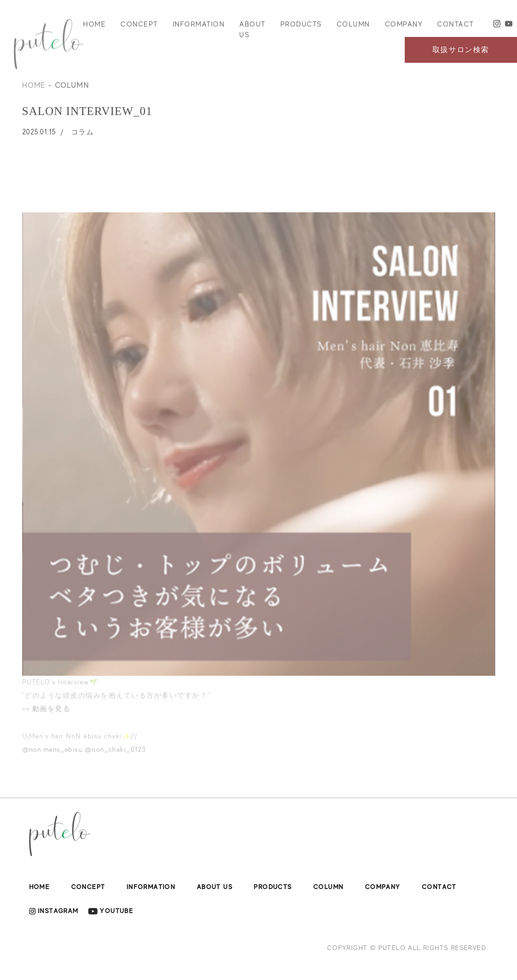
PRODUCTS (301, 27)
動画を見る (51, 715)
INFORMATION (199, 27)
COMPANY (404, 27)
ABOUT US (252, 33)
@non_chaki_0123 (116, 755)
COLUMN (353, 27)
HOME (94, 27)
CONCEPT (139, 27)
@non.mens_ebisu (52, 755)
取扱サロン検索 (461, 50)
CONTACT (456, 27)
